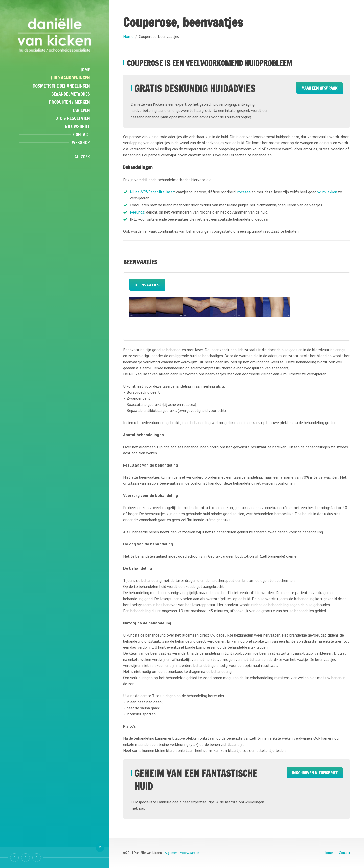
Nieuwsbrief (77, 126)
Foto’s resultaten (72, 118)
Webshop (81, 142)
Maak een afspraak (319, 88)
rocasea (244, 192)
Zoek (85, 157)
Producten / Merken (70, 102)
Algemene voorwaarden (182, 853)
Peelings (137, 212)
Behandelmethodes (71, 94)
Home (85, 70)
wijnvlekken (327, 192)
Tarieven (81, 110)
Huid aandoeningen (71, 78)
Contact (82, 134)
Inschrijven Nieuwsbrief (315, 773)
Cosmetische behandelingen (61, 86)
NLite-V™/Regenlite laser (152, 192)
